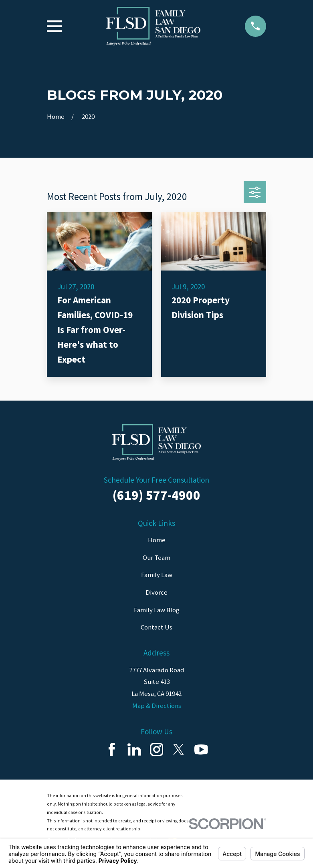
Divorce (156, 592)
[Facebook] (112, 750)
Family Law (157, 575)
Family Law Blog (157, 610)
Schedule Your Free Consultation (156, 480)
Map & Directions (157, 706)
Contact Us (156, 627)
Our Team (156, 557)
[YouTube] (201, 750)
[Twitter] (179, 750)
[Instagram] (157, 750)
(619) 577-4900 (156, 495)
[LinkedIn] (134, 750)
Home (157, 540)
